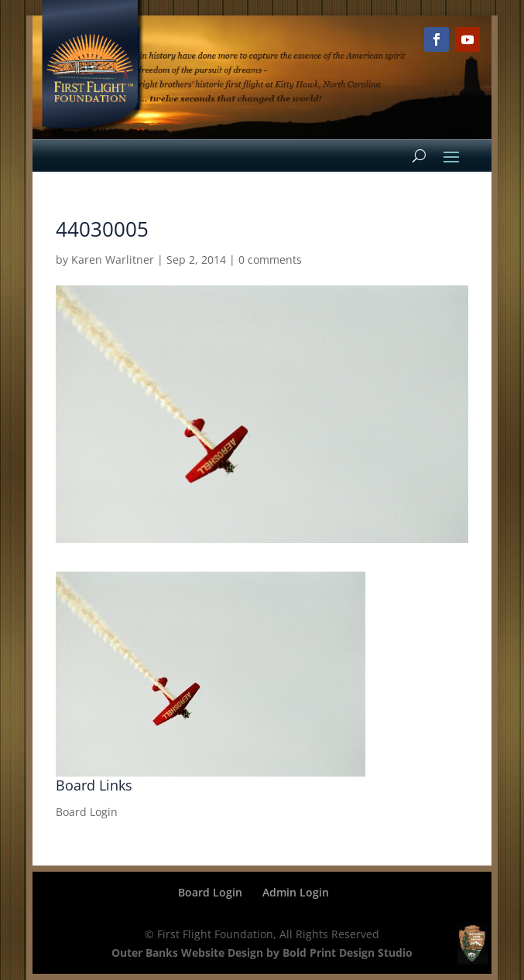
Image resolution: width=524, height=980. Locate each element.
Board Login (87, 812)
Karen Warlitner (113, 260)
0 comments (270, 260)
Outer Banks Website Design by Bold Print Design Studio (262, 953)
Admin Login (296, 892)
